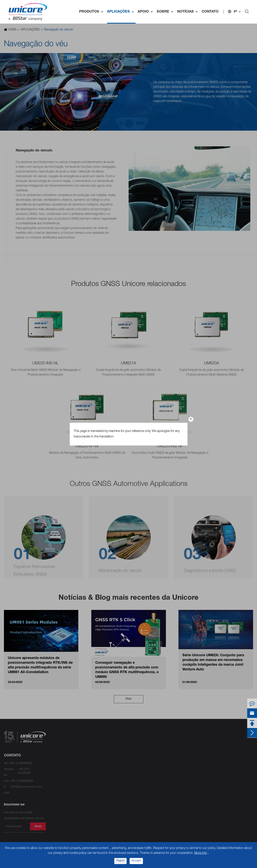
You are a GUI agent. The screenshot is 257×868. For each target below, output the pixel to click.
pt (235, 11)
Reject (120, 861)
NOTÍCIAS (188, 12)
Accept (136, 861)
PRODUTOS (92, 12)
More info (201, 853)
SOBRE (166, 12)
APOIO (146, 12)
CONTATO (210, 12)
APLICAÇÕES (121, 12)
